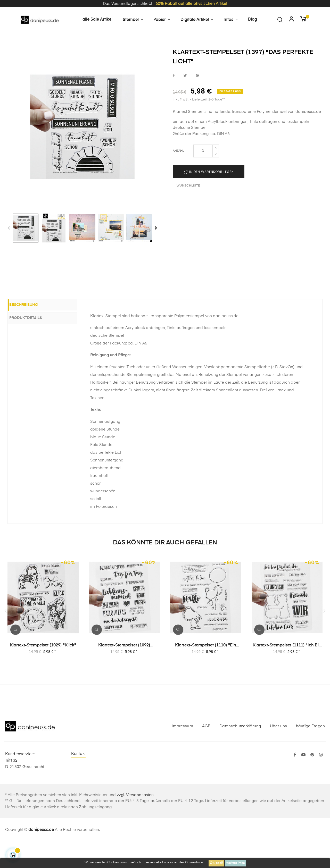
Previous (9, 254)
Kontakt (78, 780)
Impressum (182, 752)
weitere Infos (236, 863)
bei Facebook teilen (174, 102)
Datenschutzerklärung (240, 752)
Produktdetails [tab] (32, 344)
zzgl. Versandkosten (135, 821)
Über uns (278, 752)
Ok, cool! (216, 863)
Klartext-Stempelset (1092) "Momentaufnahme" (124, 672)
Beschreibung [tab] (30, 331)
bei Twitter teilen (185, 102)
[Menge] (203, 177)
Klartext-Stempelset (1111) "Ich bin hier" (287, 672)
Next (156, 254)
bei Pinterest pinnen (197, 102)
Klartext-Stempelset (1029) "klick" (43, 671)
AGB (206, 752)
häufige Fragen (310, 752)
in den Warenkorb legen (209, 198)
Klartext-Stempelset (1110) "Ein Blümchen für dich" (206, 672)
